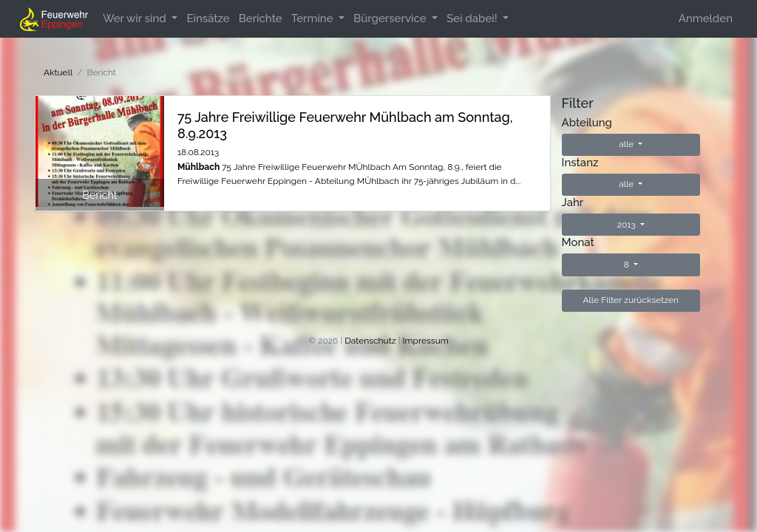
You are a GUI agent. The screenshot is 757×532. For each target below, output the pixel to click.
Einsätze (208, 18)
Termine (314, 18)
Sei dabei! (473, 18)
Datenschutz (370, 341)
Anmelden (706, 18)
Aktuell (58, 72)
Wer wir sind (136, 18)
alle (627, 144)
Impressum (426, 341)
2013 (628, 225)
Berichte (261, 18)
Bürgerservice (391, 18)
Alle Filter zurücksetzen (631, 300)
